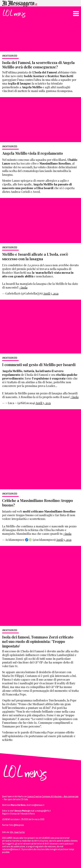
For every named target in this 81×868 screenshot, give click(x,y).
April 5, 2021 (51, 293)
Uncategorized (10, 56)
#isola (23, 287)
